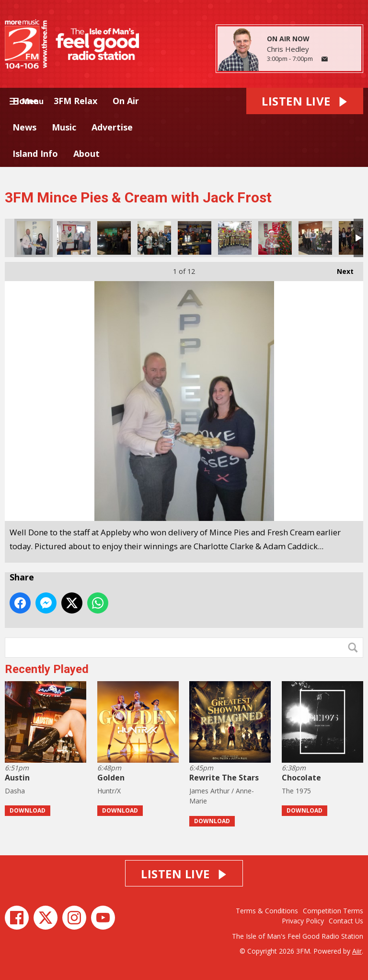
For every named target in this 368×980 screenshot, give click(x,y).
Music (64, 127)
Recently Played (47, 669)
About (86, 153)
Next (340, 269)
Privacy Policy (303, 921)
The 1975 (296, 791)
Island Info (35, 153)
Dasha (15, 791)
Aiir (357, 951)
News (24, 127)
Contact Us (346, 921)
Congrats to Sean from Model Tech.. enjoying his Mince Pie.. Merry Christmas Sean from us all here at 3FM (275, 238)
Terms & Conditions (267, 911)
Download (28, 810)
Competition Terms (333, 911)
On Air (126, 101)
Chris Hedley (288, 49)
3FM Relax (75, 101)
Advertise (112, 127)
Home (25, 101)
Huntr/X (109, 791)
